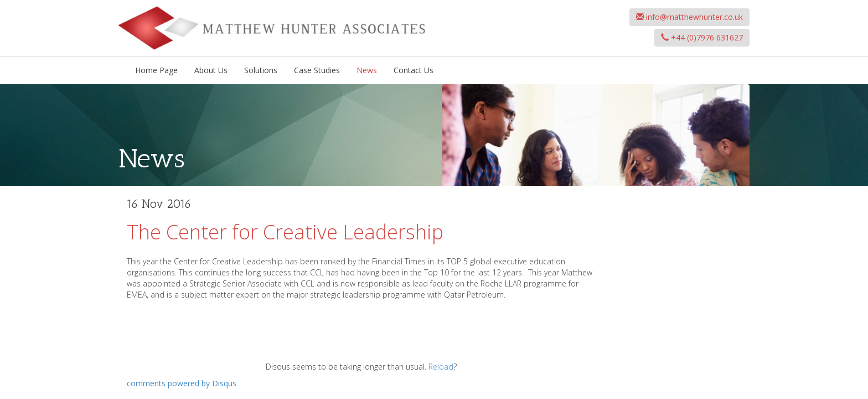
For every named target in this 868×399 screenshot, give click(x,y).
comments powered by (182, 383)
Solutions (261, 70)
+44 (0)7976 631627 (702, 37)
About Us (211, 70)
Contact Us (414, 70)
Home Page (156, 70)
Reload (441, 367)
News (367, 70)
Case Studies (317, 70)
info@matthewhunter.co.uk (689, 17)
